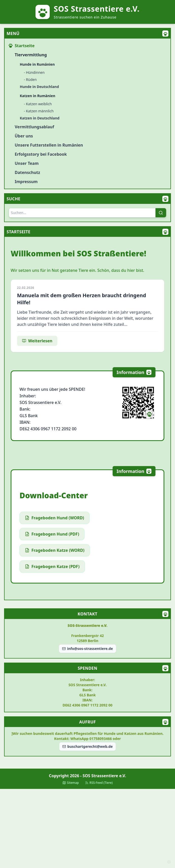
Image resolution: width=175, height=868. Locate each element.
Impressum (26, 182)
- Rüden (30, 79)
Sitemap (71, 783)
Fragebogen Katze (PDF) (52, 566)
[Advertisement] (87, 828)
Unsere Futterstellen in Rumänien (49, 145)
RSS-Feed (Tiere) (99, 783)
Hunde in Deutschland (39, 87)
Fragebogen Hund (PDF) (52, 534)
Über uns (24, 136)
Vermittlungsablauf (34, 127)
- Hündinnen (34, 72)
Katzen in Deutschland (40, 118)
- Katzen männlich (39, 111)
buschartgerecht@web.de (88, 746)
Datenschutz (27, 172)
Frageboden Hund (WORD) (55, 518)
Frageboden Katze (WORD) (55, 550)
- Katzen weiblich (38, 104)
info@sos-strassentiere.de (87, 649)
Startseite (22, 46)
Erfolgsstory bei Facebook (41, 154)
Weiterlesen (37, 341)
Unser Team (27, 163)
